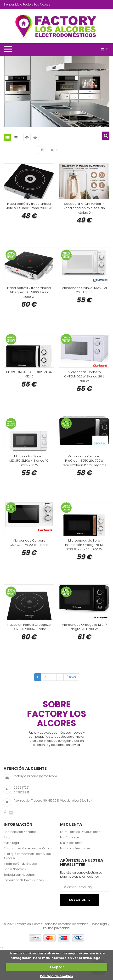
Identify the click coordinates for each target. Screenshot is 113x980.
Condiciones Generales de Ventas (28, 848)
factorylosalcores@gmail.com (35, 776)
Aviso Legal (12, 843)
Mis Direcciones (71, 843)
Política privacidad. (57, 928)
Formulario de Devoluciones (24, 880)
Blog (7, 837)
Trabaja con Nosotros (19, 875)
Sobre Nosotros (15, 869)
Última (71, 677)
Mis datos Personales (75, 848)
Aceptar (57, 967)
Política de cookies (56, 976)
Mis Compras (70, 837)
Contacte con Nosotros (20, 832)
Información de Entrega (20, 864)
